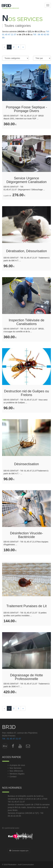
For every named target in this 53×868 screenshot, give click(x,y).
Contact (13, 777)
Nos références (16, 771)
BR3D (6, 5)
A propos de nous (17, 765)
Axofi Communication (26, 865)
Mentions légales (17, 774)
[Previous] (5, 47)
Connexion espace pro (19, 851)
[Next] (23, 47)
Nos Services (15, 768)
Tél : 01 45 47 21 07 (12, 739)
